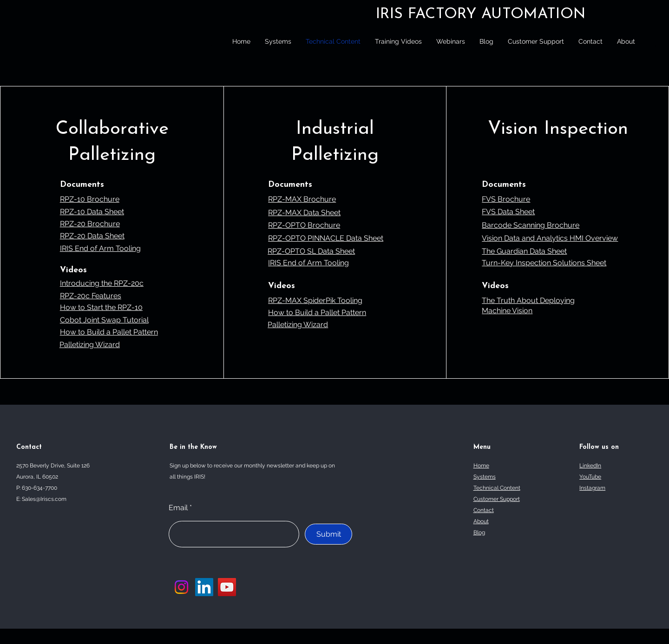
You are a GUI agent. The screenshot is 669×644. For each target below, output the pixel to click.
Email (178, 508)
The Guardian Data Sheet (524, 251)
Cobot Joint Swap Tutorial (104, 320)
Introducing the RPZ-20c (102, 283)
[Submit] (328, 534)
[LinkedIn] (204, 587)
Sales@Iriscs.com (44, 499)
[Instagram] (181, 587)
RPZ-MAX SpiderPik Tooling (315, 300)
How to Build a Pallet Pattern (109, 332)
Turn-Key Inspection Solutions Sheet (544, 263)
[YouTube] (227, 587)
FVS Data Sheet (508, 212)
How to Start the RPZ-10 (101, 307)
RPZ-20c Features (91, 296)
